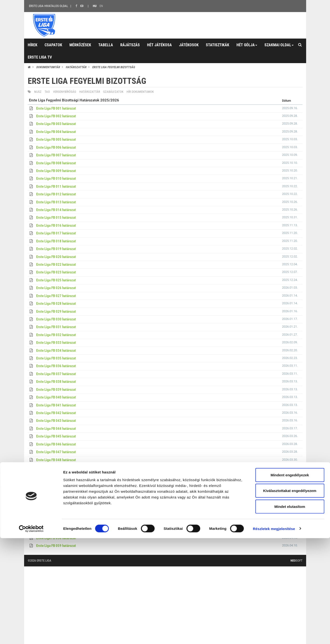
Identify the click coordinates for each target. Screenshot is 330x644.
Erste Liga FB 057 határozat (56, 530)
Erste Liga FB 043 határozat (56, 421)
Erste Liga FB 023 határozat (56, 272)
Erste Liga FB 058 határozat (56, 538)
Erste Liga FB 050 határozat (56, 475)
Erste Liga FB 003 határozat (56, 124)
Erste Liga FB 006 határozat (56, 147)
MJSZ (38, 92)
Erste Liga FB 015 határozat (56, 218)
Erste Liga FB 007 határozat (56, 155)
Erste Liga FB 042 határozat (56, 413)
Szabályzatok (113, 92)
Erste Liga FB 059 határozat (56, 546)
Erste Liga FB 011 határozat (56, 186)
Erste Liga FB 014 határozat (56, 210)
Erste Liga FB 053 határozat (56, 499)
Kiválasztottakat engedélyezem (290, 597)
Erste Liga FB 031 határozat (56, 327)
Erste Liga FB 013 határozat (56, 202)
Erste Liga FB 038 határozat (56, 382)
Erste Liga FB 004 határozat (56, 132)
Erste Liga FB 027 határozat (56, 296)
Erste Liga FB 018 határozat (56, 241)
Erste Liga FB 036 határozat (56, 366)
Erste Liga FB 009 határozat (56, 171)
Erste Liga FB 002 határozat (56, 116)
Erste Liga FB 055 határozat (56, 514)
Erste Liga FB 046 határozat (56, 444)
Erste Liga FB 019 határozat (56, 249)
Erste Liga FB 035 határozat (56, 358)
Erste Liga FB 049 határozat (56, 468)
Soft (296, 561)
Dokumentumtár (48, 67)
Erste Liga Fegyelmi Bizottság (114, 67)
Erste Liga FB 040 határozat (56, 397)
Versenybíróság (65, 92)
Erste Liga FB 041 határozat (56, 405)
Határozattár (76, 67)
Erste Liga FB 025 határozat (56, 280)
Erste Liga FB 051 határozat (56, 483)
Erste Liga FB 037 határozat (56, 374)
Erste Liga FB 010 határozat (56, 179)
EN (101, 6)
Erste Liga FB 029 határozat (56, 312)
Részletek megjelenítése (274, 634)
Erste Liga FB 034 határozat (56, 351)
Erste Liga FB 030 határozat (56, 319)
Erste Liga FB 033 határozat (56, 343)
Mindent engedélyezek (290, 581)
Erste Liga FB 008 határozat (56, 163)
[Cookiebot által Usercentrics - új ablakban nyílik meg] (31, 635)
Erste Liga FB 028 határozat (56, 304)
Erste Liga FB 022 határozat (56, 265)
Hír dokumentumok (140, 92)
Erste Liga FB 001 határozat (56, 108)
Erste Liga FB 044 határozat (56, 429)
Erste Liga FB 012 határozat (56, 194)
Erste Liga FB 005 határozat (56, 139)
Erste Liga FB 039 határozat (56, 390)
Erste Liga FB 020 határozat (56, 257)
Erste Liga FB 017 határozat (56, 233)
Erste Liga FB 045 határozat (56, 436)
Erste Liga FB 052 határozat (56, 491)
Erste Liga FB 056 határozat (56, 522)
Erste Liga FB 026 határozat (56, 288)
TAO (47, 92)
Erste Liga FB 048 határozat (56, 460)
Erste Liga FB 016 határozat (56, 226)
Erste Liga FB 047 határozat (56, 452)
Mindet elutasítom (290, 612)
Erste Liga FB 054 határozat (56, 507)
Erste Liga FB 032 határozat (56, 335)
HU (95, 6)
